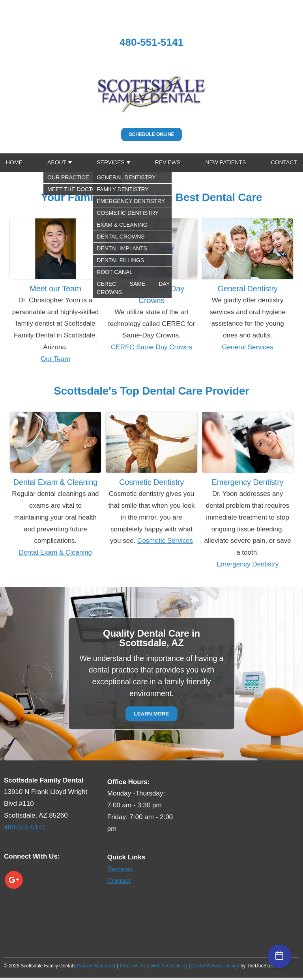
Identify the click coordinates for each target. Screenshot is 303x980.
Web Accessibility (169, 966)
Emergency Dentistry (248, 564)
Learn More (152, 714)
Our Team (55, 359)
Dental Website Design (215, 966)
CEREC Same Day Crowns (151, 347)
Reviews (168, 162)
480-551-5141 (151, 42)
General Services (247, 347)
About (57, 162)
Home (14, 162)
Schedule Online (152, 134)
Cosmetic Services (165, 541)
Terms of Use (133, 966)
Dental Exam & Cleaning (55, 552)
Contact (284, 162)
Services (111, 162)
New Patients (225, 162)
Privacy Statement (96, 966)
